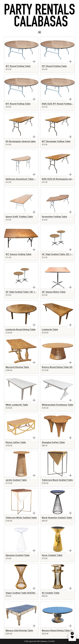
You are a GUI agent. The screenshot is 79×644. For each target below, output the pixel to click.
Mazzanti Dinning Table (17, 367)
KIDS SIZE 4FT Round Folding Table (60, 104)
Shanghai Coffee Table (53, 442)
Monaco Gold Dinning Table (19, 631)
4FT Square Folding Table (19, 254)
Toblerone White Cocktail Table (21, 518)
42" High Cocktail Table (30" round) (59, 254)
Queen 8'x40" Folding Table (19, 217)
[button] (39, 32)
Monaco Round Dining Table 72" (58, 631)
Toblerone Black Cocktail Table (57, 480)
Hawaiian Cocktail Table (18, 555)
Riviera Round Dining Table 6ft (57, 367)
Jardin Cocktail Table (16, 480)
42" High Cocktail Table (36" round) (23, 292)
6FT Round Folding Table (18, 104)
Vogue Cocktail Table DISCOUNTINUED (25, 593)
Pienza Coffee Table (16, 442)
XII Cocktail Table (51, 593)
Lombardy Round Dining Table (21, 330)
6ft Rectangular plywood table (21, 141)
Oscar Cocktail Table (52, 555)
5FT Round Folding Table (54, 66)
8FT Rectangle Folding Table (56, 141)
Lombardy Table (50, 330)
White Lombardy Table (17, 405)
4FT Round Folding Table (18, 66)
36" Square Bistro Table (54, 292)
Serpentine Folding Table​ (54, 217)
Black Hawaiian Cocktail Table (57, 518)
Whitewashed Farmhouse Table (58, 405)
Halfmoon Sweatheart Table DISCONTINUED (28, 179)
